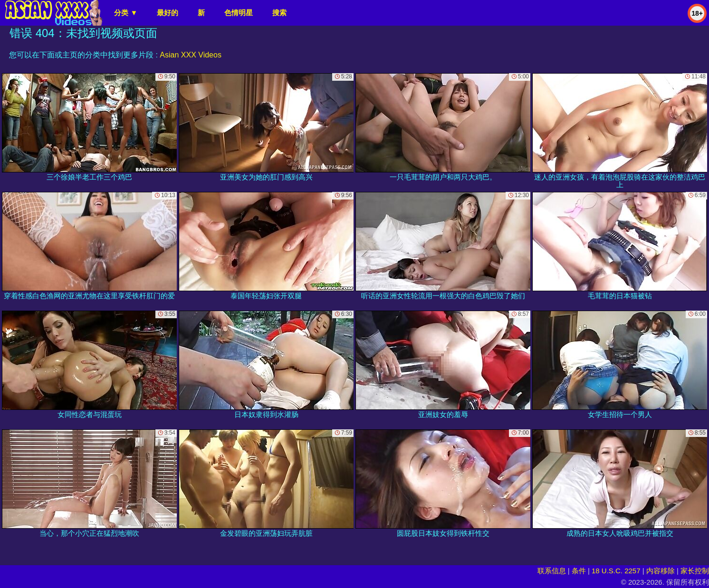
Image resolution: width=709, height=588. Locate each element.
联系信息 (552, 571)
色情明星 (239, 13)
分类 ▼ (126, 13)
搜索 (279, 13)
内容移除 (661, 571)
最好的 (168, 13)
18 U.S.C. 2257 (616, 571)
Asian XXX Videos (191, 55)
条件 (579, 571)
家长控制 (695, 571)
